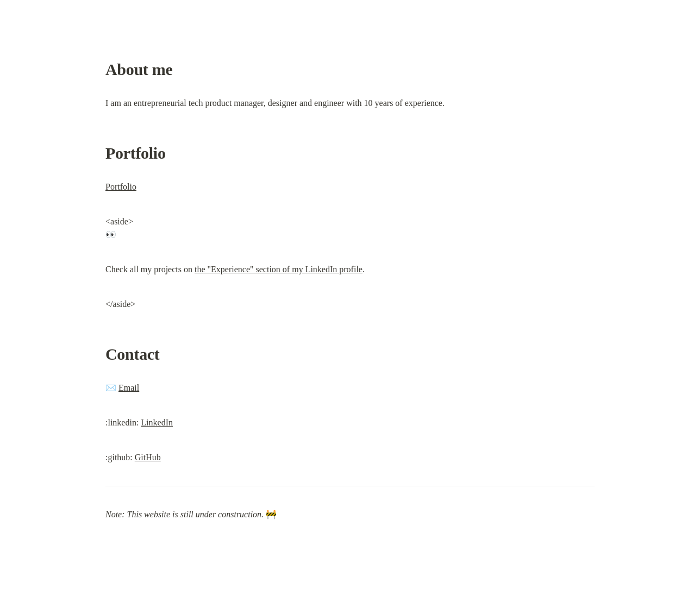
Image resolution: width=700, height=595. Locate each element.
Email (129, 388)
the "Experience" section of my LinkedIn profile (279, 269)
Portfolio (121, 187)
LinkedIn (157, 422)
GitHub (148, 457)
